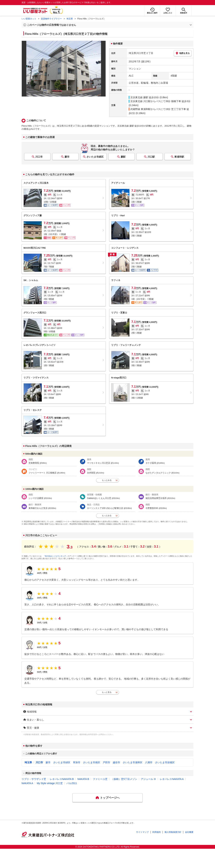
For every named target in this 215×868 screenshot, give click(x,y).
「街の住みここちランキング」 (55, 556)
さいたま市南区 (92, 762)
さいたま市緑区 (95, 157)
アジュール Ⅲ (149, 779)
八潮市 (149, 762)
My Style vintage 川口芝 (50, 783)
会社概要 (189, 832)
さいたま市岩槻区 (165, 762)
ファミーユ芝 (100, 779)
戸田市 (106, 762)
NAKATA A (27, 783)
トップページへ (110, 798)
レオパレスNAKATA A (172, 779)
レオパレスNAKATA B (62, 779)
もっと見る (107, 692)
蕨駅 (123, 157)
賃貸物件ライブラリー (51, 19)
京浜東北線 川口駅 (140, 101)
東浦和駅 (179, 157)
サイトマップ (142, 832)
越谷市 (116, 762)
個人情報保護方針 (173, 832)
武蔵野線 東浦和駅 (140, 109)
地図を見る (183, 53)
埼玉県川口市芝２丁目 (141, 53)
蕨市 (67, 157)
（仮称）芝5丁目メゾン (124, 779)
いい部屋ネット (29, 19)
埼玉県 (70, 19)
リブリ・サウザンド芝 (34, 779)
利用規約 (157, 832)
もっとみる (107, 480)
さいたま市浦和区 (133, 762)
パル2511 (72, 783)
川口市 (39, 157)
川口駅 (151, 157)
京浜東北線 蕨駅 (139, 97)
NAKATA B (83, 779)
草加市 (77, 762)
